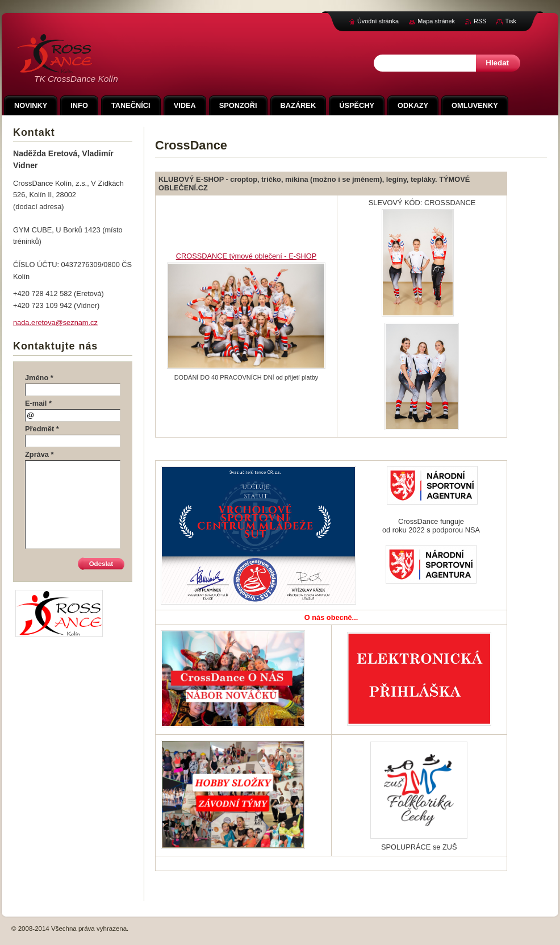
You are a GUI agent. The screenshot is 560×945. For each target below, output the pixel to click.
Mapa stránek (436, 21)
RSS (480, 21)
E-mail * (38, 403)
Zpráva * (39, 454)
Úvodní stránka (378, 21)
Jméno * (39, 378)
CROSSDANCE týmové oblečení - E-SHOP (246, 256)
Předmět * (42, 429)
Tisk (511, 21)
